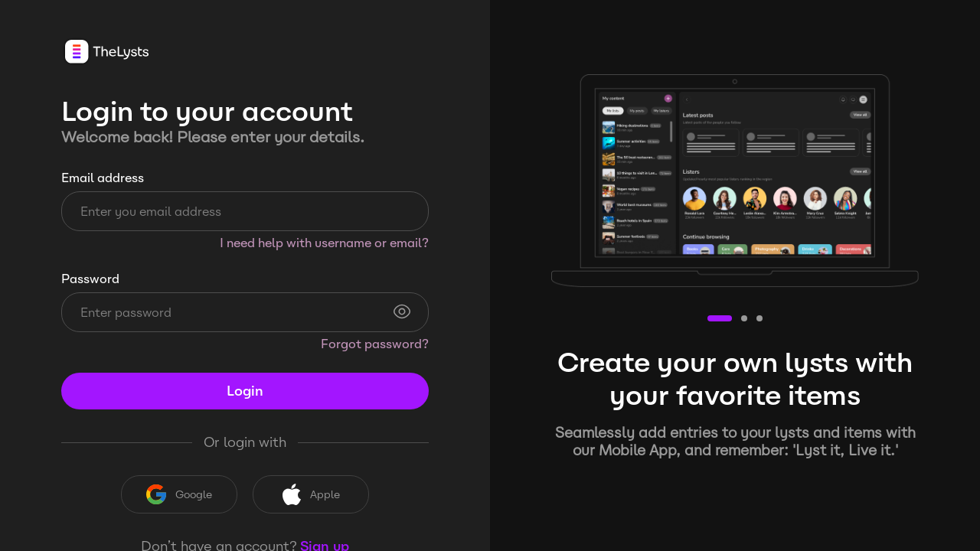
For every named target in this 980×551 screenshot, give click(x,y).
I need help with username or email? (324, 243)
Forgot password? (375, 344)
